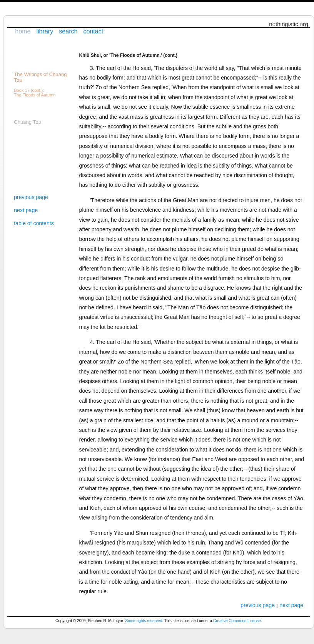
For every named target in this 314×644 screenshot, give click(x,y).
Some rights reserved (144, 621)
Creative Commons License (237, 621)
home (23, 31)
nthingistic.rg (289, 24)
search (68, 31)
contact (93, 31)
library (45, 31)
